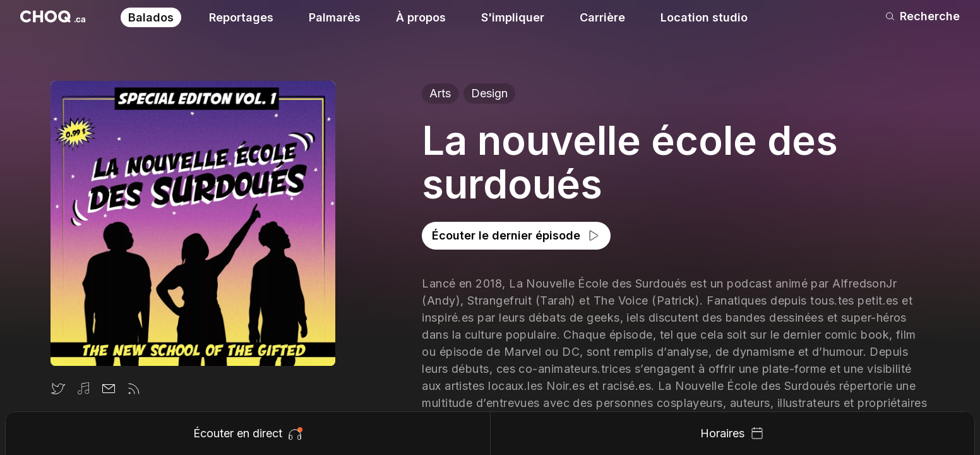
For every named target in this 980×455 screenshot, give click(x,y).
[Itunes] (83, 389)
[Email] (109, 389)
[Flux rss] (134, 389)
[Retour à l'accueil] (53, 16)
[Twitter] (58, 389)
